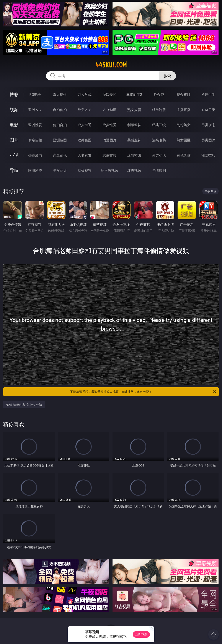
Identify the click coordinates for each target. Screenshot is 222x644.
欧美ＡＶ (85, 110)
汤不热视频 (109, 170)
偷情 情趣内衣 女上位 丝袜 (24, 405)
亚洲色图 (60, 140)
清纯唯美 (159, 140)
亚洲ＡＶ (35, 110)
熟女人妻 (134, 110)
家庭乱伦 (60, 155)
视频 (14, 110)
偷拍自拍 (60, 125)
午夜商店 (60, 170)
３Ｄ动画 (109, 110)
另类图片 (208, 140)
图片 (14, 140)
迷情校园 (134, 155)
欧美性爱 (109, 125)
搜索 (167, 76)
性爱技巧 (208, 155)
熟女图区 (184, 140)
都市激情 (35, 155)
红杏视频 (134, 170)
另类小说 (159, 155)
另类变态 (208, 125)
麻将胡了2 (134, 95)
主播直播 (184, 110)
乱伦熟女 (184, 125)
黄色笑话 (184, 155)
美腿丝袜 (134, 140)
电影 (14, 125)
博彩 (14, 94)
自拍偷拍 (60, 110)
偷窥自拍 (35, 140)
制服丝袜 (134, 125)
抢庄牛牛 (208, 95)
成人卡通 (85, 125)
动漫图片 (109, 140)
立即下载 (141, 634)
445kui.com (111, 65)
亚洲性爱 (35, 125)
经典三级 (159, 125)
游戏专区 (109, 95)
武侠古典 (109, 155)
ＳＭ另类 (208, 110)
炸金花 (159, 95)
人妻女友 (85, 155)
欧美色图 (85, 140)
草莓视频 (85, 170)
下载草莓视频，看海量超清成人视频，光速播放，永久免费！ (143, 392)
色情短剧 (159, 170)
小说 (14, 155)
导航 (14, 170)
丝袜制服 (159, 110)
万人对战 (85, 95)
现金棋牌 (184, 95)
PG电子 (35, 95)
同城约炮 (35, 170)
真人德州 (60, 95)
